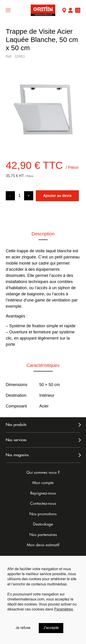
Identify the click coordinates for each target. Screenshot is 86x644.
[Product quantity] (19, 196)
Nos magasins (17, 455)
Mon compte (70, 11)
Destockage (43, 524)
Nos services (16, 440)
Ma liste (78, 11)
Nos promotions (43, 514)
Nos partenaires (43, 535)
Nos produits (16, 425)
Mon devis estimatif (43, 545)
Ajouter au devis (57, 196)
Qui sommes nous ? (43, 473)
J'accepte (51, 628)
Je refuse (23, 628)
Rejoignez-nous (43, 493)
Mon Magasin (64, 11)
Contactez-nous (43, 504)
